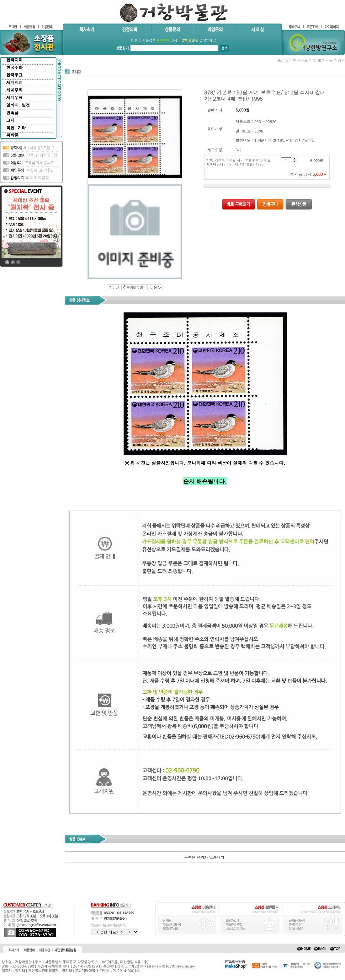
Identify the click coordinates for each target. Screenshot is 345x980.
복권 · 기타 (16, 128)
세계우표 (14, 97)
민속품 (12, 113)
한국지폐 (14, 60)
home (283, 60)
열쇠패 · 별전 (18, 105)
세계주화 (14, 90)
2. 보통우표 (323, 60)
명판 (341, 60)
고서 (10, 120)
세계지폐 (14, 82)
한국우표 (14, 75)
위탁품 (12, 135)
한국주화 (14, 67)
